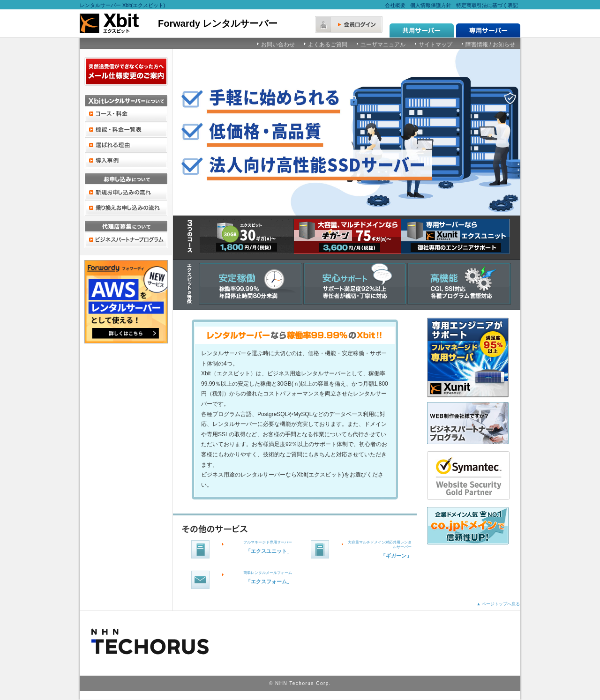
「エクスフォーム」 (269, 581)
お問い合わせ (278, 45)
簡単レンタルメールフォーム (268, 573)
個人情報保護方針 (431, 5)
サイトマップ (435, 45)
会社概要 (395, 5)
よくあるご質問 (328, 45)
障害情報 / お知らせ (490, 45)
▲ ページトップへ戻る (498, 604)
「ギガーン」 (396, 556)
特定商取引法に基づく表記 (487, 5)
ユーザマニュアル (383, 45)
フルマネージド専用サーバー (268, 542)
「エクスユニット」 (269, 551)
